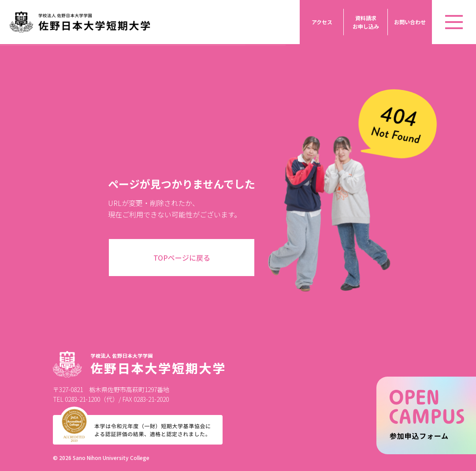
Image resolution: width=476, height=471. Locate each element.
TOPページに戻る (182, 258)
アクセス (322, 22)
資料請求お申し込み (366, 22)
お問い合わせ (410, 22)
